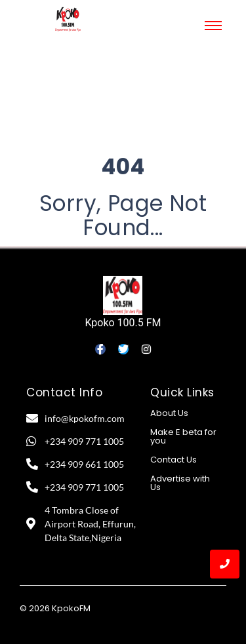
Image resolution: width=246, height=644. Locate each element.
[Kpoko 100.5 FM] (123, 295)
